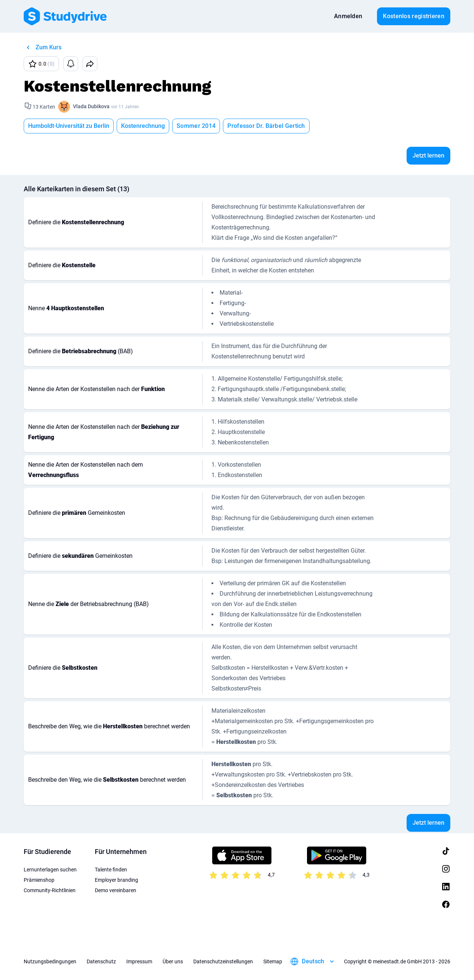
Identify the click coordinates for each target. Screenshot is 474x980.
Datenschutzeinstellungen (223, 961)
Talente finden (111, 870)
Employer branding (116, 880)
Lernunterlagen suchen (50, 870)
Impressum (139, 961)
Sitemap (273, 961)
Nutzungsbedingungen (50, 961)
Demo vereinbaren (116, 890)
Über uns (173, 961)
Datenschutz (101, 961)
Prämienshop (39, 880)
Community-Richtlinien (50, 890)
